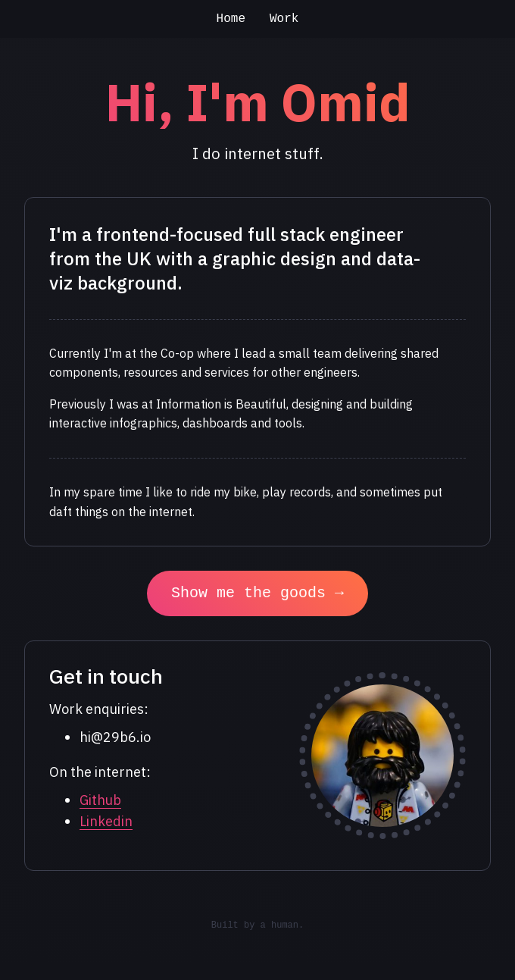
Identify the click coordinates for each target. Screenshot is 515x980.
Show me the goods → (257, 593)
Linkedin (106, 821)
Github (100, 800)
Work (284, 19)
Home (231, 19)
